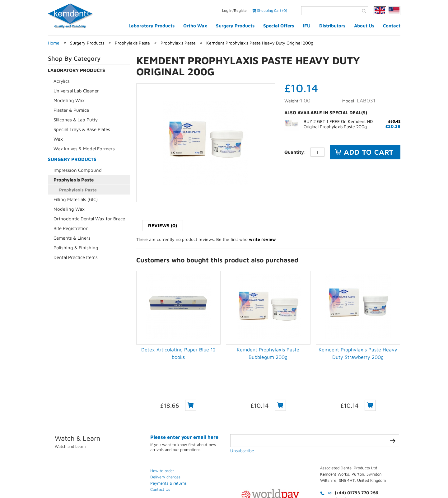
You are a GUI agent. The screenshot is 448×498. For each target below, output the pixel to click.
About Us (364, 26)
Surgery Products (235, 26)
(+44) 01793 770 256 (357, 448)
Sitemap (360, 475)
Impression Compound (78, 170)
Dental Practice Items (76, 257)
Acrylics (62, 81)
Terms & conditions (287, 475)
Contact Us (160, 445)
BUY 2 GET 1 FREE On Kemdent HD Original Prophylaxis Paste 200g (338, 124)
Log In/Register (235, 10)
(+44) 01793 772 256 (357, 455)
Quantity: (295, 152)
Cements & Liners (72, 238)
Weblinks (391, 475)
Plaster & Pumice (71, 110)
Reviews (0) (163, 226)
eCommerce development (71, 480)
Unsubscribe (242, 406)
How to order (162, 426)
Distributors (332, 26)
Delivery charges (165, 432)
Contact (392, 26)
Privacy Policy (239, 475)
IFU (307, 26)
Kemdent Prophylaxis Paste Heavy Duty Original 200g (260, 43)
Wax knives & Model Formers (84, 149)
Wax (58, 139)
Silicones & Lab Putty (76, 120)
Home (54, 43)
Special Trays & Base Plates (82, 129)
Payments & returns (168, 439)
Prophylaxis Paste (132, 43)
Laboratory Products (152, 26)
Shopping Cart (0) (272, 10)
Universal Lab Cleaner (76, 91)
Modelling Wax (69, 100)
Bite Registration (71, 228)
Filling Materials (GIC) (76, 199)
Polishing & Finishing (76, 248)
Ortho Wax (195, 26)
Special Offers (279, 26)
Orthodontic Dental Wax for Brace (89, 219)
